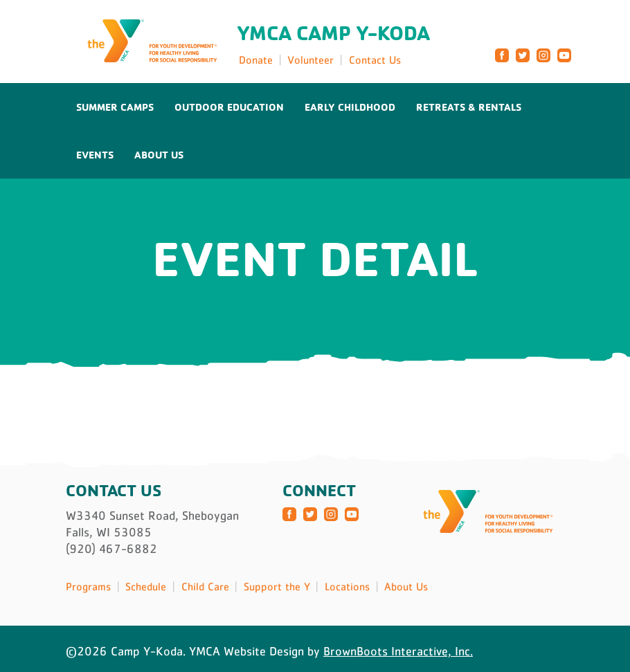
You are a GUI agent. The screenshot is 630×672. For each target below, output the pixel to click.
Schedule (146, 586)
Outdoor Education (229, 107)
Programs (88, 586)
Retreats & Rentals (469, 107)
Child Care (205, 586)
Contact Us (375, 60)
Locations (347, 586)
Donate (256, 60)
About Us (159, 155)
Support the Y (277, 586)
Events (95, 155)
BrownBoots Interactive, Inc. (398, 651)
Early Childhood (350, 107)
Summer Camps (115, 107)
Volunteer (310, 60)
